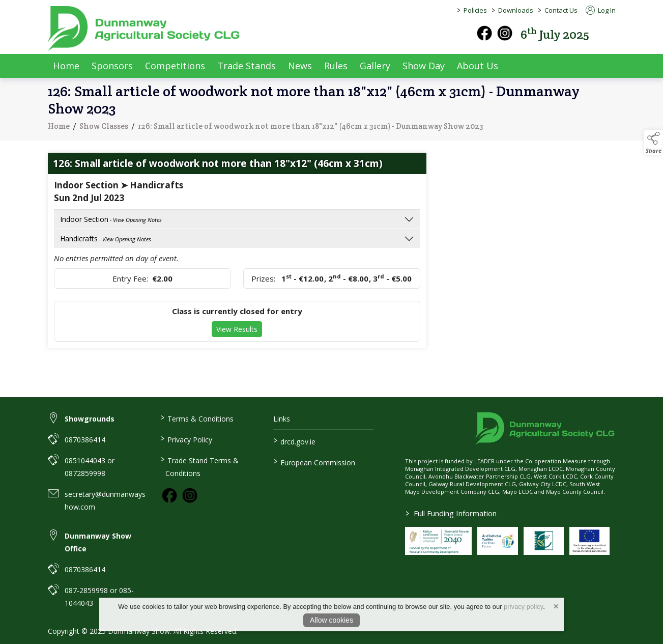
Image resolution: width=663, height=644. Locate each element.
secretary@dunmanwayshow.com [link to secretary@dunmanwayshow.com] (105, 500)
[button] (609, 33)
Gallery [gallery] (375, 66)
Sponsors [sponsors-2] (112, 66)
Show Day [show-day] (424, 66)
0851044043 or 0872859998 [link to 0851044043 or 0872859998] (90, 467)
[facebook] (484, 33)
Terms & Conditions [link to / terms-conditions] (197, 418)
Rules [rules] (336, 66)
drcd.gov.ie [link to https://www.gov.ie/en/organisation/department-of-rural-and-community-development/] (295, 441)
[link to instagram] (190, 495)
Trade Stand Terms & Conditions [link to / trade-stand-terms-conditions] (200, 466)
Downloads (516, 10)
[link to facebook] (169, 495)
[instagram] (505, 33)
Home (66, 66)
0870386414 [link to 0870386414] (85, 440)
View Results (237, 329)
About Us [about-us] (478, 66)
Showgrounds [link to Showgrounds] (90, 419)
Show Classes (104, 128)
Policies (475, 10)
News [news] (300, 66)
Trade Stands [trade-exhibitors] (247, 66)
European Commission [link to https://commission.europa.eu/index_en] (314, 462)
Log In (601, 10)
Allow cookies (331, 620)
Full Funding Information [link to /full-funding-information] (451, 513)
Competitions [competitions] (175, 66)
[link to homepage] (145, 29)
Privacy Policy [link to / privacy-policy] (186, 439)
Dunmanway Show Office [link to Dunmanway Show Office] (98, 542)
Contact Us (561, 10)
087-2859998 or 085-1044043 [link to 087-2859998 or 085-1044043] (99, 597)
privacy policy (523, 607)
